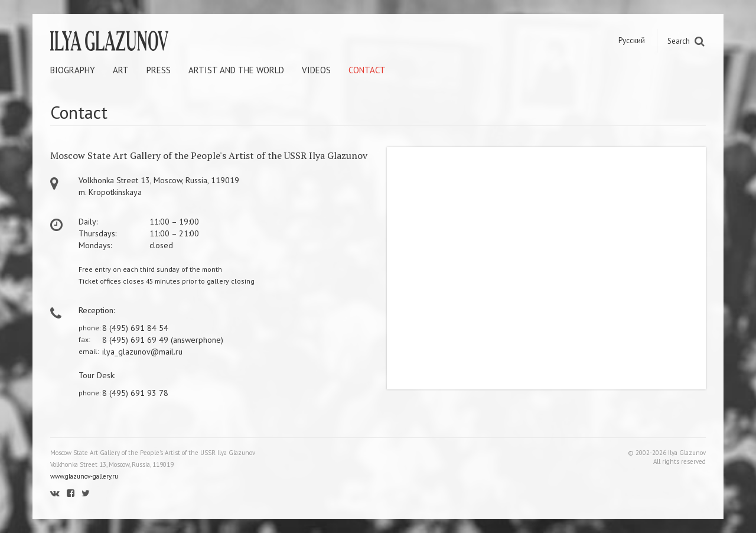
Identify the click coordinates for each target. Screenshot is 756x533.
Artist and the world (236, 70)
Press (159, 70)
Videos (316, 70)
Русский (632, 40)
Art (121, 70)
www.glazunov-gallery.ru (84, 476)
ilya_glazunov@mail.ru (142, 352)
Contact (367, 70)
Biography (73, 70)
